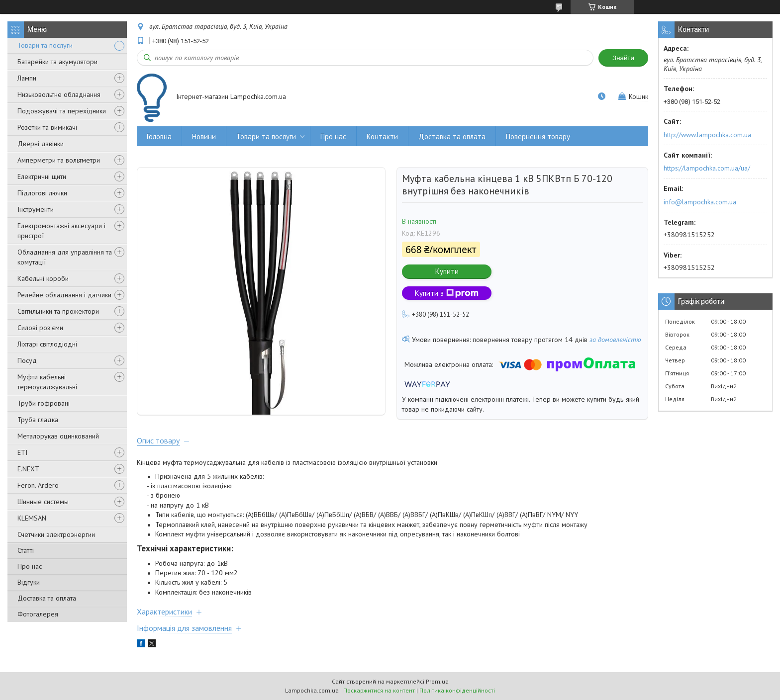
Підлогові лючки (42, 193)
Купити (447, 271)
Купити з (447, 293)
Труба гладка (38, 420)
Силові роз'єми (40, 328)
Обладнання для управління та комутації (65, 257)
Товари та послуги (45, 45)
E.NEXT (28, 469)
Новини (204, 136)
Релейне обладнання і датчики (64, 295)
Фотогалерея (38, 614)
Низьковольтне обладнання (59, 94)
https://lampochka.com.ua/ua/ (707, 168)
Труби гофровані (44, 403)
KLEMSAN (32, 518)
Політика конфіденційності (457, 690)
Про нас (30, 566)
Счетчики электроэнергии (56, 534)
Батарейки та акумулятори (57, 62)
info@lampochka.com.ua (700, 202)
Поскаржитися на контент (379, 690)
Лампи (27, 78)
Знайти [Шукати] (623, 58)
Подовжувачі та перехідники (62, 111)
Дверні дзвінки (41, 144)
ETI (22, 452)
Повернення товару (538, 136)
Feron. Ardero (38, 485)
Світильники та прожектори (58, 311)
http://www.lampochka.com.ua (707, 135)
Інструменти (36, 209)
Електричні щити (42, 176)
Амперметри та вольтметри (59, 160)
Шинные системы (43, 502)
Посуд (27, 360)
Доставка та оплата (47, 598)
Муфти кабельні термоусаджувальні (47, 382)
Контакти (382, 136)
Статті (26, 550)
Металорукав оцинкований (58, 436)
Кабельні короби (43, 278)
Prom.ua (437, 681)
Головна (159, 136)
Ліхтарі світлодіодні (47, 344)
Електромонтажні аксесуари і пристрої (61, 231)
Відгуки (29, 582)
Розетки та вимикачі (47, 127)
